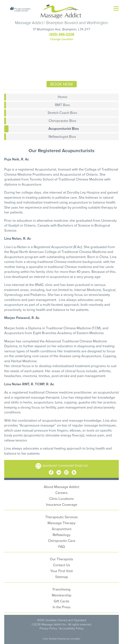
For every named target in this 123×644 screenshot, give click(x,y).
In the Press (62, 607)
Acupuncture (62, 529)
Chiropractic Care (62, 541)
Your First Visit (61, 571)
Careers (61, 493)
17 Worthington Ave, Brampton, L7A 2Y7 (61, 29)
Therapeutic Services (61, 517)
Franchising (62, 589)
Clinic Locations (61, 498)
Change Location (62, 39)
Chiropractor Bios (62, 121)
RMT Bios (62, 105)
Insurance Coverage (62, 504)
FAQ (62, 546)
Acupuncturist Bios (64, 129)
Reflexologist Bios (62, 136)
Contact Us (62, 565)
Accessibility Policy (71, 628)
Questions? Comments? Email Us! (65, 466)
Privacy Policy (48, 628)
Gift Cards (61, 601)
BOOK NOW (62, 84)
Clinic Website (50, 639)
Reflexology (61, 535)
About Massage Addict (61, 487)
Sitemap (62, 577)
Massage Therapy (61, 523)
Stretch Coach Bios (62, 113)
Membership (62, 595)
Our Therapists (61, 559)
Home (62, 97)
